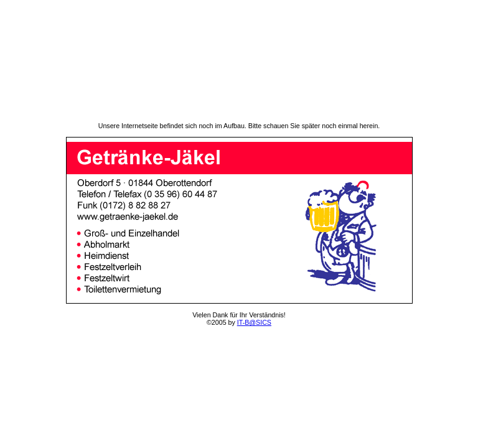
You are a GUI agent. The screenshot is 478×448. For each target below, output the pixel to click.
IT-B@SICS (254, 322)
